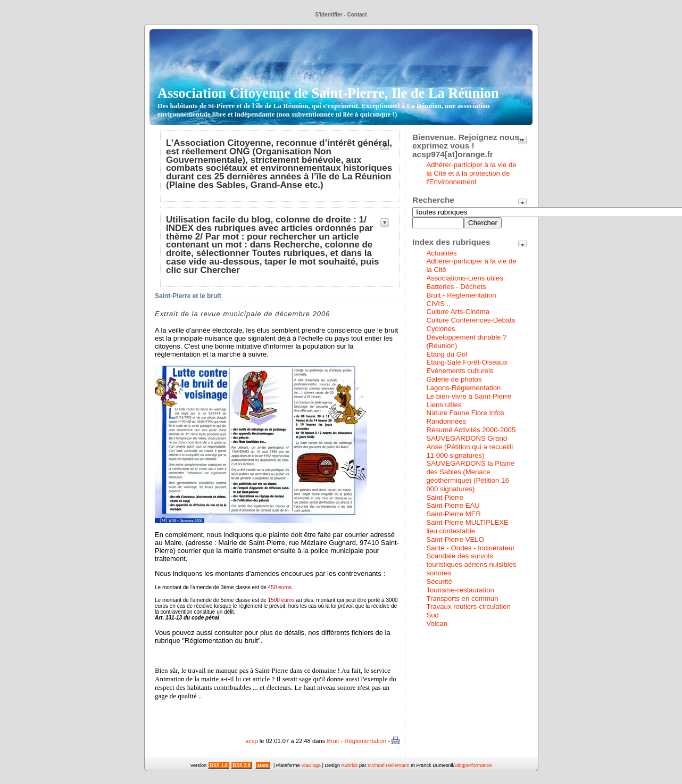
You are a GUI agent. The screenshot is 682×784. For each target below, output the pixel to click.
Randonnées (446, 421)
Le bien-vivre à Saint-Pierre (469, 396)
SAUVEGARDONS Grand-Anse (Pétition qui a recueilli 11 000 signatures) (469, 447)
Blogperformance (473, 765)
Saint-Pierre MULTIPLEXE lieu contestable (467, 527)
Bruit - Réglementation (356, 741)
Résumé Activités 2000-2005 (471, 430)
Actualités (441, 253)
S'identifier (328, 15)
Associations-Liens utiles (464, 278)
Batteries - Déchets (456, 287)
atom (263, 765)
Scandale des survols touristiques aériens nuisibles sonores (471, 564)
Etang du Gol (447, 354)
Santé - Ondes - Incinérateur (470, 548)
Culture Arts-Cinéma (458, 312)
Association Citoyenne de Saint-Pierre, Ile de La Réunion (328, 102)
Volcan (437, 624)
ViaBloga (311, 765)
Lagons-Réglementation (463, 388)
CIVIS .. (438, 304)
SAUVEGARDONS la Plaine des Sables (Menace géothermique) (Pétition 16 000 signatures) (470, 476)
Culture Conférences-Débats (471, 320)
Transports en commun (462, 599)
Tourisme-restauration (460, 590)
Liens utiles (444, 405)
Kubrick (350, 765)
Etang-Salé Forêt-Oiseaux (467, 362)
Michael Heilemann (389, 765)
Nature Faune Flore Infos (465, 413)
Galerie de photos (454, 379)
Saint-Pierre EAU (453, 505)
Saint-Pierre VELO (455, 539)
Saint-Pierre (445, 497)
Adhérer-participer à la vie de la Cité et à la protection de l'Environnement (471, 173)
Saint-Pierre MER (454, 514)
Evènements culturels (460, 371)
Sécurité (439, 581)
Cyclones (440, 329)
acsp (252, 741)
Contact (357, 15)
